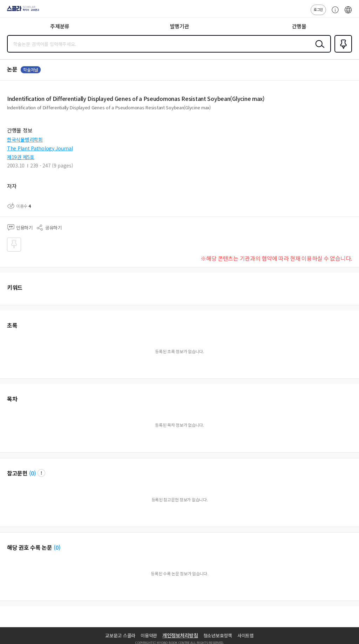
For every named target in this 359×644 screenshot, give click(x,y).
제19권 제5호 (21, 157)
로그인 (318, 9)
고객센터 (333, 13)
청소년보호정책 (218, 635)
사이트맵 (246, 635)
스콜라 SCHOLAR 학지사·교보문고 (21, 11)
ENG (348, 13)
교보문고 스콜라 (120, 635)
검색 (318, 49)
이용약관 (149, 635)
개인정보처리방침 (180, 635)
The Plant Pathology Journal (40, 148)
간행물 (299, 26)
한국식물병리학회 (25, 139)
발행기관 (180, 26)
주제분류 (60, 26)
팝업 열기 (41, 473)
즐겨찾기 (342, 52)
